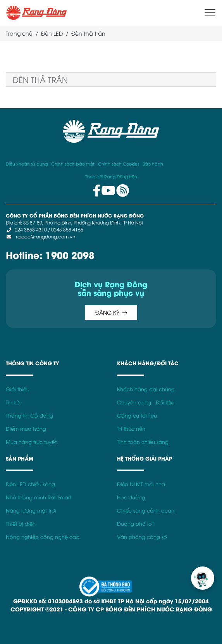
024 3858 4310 (31, 229)
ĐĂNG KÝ (111, 312)
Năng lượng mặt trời (31, 510)
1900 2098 (70, 255)
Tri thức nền (131, 429)
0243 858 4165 (67, 229)
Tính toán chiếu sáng (143, 442)
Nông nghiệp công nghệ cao (43, 537)
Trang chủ (19, 33)
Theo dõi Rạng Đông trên (111, 176)
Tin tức (14, 402)
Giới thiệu (18, 389)
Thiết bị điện (21, 524)
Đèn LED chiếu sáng (30, 484)
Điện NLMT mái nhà (141, 484)
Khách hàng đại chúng (146, 389)
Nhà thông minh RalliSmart (39, 497)
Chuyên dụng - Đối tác (145, 402)
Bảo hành (153, 163)
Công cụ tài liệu (137, 415)
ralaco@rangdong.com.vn (45, 236)
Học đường (131, 497)
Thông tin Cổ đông (29, 415)
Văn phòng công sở (142, 537)
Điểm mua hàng (26, 429)
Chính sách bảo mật (73, 163)
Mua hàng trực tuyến (32, 442)
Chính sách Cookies (119, 163)
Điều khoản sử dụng (27, 163)
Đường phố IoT (136, 524)
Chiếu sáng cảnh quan (146, 510)
